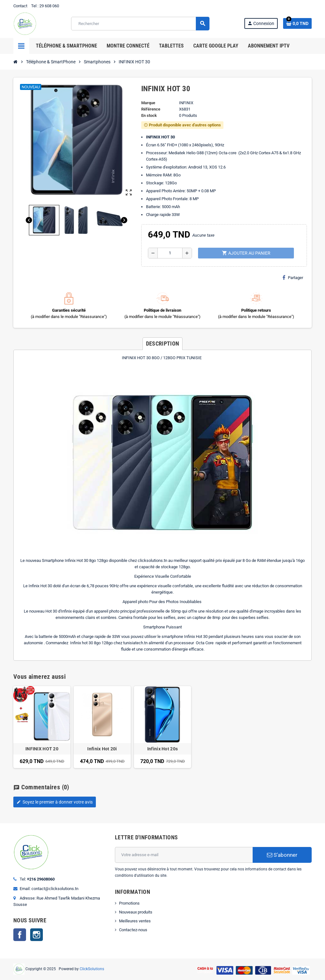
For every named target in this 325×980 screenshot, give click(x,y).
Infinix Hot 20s (162, 749)
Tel (34, 6)
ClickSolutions (92, 969)
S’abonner (282, 855)
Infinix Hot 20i (102, 749)
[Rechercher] (140, 24)
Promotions (129, 903)
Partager (293, 277)
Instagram (36, 935)
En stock (149, 115)
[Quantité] (170, 253)
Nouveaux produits (136, 912)
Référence (151, 109)
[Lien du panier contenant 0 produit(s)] (297, 23)
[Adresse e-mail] (184, 855)
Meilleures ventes (135, 921)
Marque (148, 103)
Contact (20, 6)
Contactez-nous (133, 930)
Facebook (20, 935)
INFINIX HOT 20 (42, 749)
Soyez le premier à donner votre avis (55, 802)
